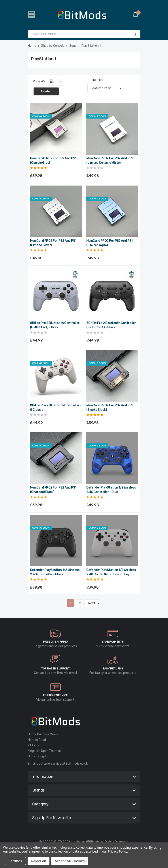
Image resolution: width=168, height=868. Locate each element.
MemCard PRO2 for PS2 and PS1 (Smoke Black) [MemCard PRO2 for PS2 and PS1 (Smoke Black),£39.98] (109, 408)
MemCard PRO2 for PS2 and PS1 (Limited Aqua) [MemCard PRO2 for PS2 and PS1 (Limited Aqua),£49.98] (109, 243)
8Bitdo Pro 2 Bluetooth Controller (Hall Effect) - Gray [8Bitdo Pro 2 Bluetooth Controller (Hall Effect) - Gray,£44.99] (55, 325)
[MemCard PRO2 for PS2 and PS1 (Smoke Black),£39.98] (112, 376)
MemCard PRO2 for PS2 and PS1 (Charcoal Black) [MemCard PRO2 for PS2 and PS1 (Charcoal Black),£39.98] (53, 490)
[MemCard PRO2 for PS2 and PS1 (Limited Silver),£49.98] (56, 211)
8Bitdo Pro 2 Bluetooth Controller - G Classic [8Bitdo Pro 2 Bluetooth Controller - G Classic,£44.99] (56, 408)
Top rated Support (55, 668)
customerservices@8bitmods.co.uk (62, 764)
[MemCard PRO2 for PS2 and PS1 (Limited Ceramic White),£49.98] (112, 129)
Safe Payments (113, 642)
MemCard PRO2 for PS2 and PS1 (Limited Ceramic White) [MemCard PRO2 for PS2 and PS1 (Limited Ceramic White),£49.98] (109, 161)
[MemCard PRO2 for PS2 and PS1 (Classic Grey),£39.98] (56, 129)
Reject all (39, 861)
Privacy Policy (118, 851)
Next (93, 603)
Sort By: (97, 80)
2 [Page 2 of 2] (80, 603)
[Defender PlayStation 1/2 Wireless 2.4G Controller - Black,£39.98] (56, 541)
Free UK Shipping (55, 642)
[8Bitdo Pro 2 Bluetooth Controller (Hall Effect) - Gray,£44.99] (56, 294)
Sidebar (46, 91)
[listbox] (106, 88)
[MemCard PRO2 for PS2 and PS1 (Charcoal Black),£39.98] (56, 458)
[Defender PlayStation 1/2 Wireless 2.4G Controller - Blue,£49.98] (112, 458)
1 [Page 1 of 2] (70, 603)
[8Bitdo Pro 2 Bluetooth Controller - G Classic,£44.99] (56, 376)
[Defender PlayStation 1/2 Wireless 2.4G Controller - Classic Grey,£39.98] (112, 541)
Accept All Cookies (70, 861)
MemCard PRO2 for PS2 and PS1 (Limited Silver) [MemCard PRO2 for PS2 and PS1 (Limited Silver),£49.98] (53, 243)
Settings (15, 861)
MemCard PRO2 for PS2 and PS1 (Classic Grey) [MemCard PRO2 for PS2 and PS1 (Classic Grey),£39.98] (53, 161)
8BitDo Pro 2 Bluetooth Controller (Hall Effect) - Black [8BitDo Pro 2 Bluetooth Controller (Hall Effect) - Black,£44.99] (111, 325)
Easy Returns (113, 668)
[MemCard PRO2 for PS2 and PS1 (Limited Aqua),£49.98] (112, 211)
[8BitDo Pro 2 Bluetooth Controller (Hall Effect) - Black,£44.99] (112, 294)
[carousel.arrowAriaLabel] (55, 634)
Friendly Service (55, 695)
